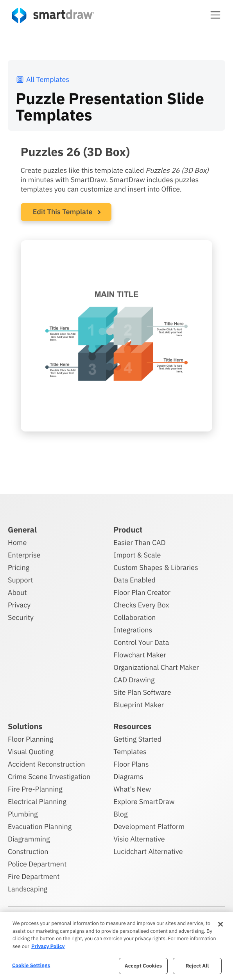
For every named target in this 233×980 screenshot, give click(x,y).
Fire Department (34, 876)
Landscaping (28, 889)
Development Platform (149, 826)
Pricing (19, 567)
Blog (120, 814)
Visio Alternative (139, 839)
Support (21, 580)
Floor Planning (30, 739)
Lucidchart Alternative (148, 851)
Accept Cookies (143, 966)
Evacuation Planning (40, 826)
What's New (132, 789)
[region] (116, 946)
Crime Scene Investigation (49, 777)
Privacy (19, 605)
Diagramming (29, 839)
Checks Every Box (141, 605)
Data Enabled (134, 580)
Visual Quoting (31, 752)
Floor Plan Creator (142, 592)
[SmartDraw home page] (53, 15)
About (17, 592)
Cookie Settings (31, 965)
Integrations (133, 630)
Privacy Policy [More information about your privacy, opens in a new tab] (48, 946)
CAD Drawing (134, 680)
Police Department (37, 864)
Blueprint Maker (139, 705)
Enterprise (24, 555)
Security (21, 617)
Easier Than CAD (140, 542)
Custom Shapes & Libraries (156, 567)
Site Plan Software (142, 692)
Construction (28, 851)
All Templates (42, 79)
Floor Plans (131, 764)
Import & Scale (137, 555)
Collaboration (134, 617)
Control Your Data (141, 642)
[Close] (220, 924)
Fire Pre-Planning (35, 789)
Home (17, 542)
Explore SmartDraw (144, 802)
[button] (215, 15)
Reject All (197, 966)
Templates (130, 752)
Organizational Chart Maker (156, 667)
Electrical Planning (37, 802)
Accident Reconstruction (47, 764)
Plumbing (23, 814)
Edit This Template (63, 212)
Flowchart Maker (140, 655)
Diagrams (128, 777)
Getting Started (137, 739)
